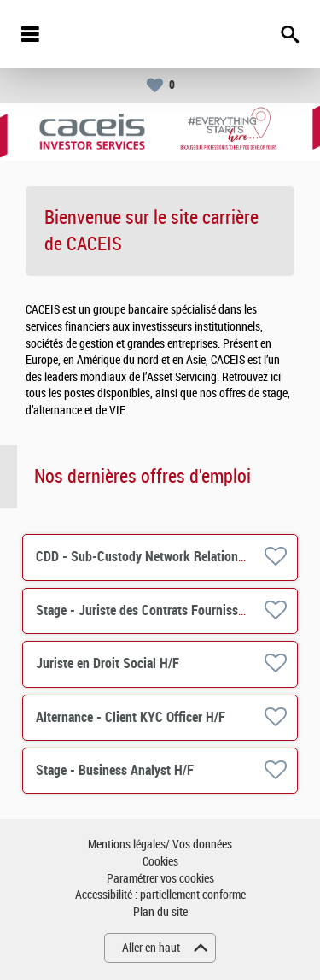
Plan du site (160, 912)
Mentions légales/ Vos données (160, 845)
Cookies (160, 862)
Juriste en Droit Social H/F (108, 663)
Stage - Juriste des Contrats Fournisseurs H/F (160, 610)
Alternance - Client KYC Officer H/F (131, 717)
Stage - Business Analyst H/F (115, 770)
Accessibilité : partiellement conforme (160, 895)
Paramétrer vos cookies (160, 879)
